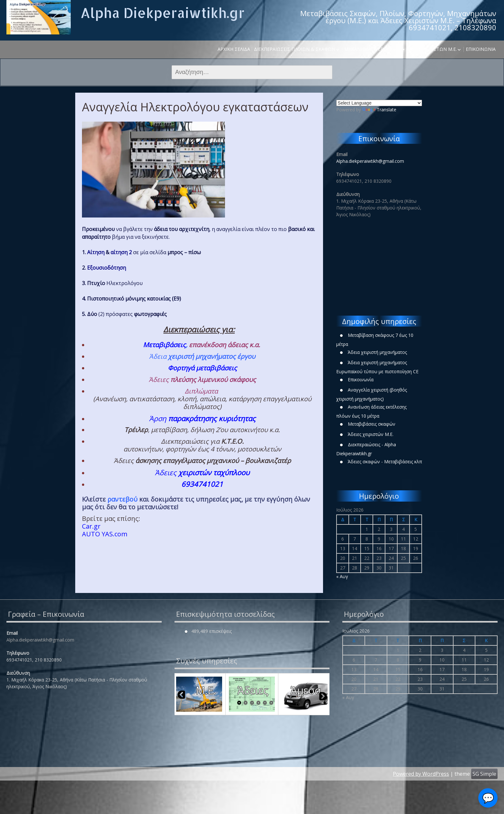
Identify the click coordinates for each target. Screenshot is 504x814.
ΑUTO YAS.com (105, 534)
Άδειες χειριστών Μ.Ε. (432, 49)
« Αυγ (342, 576)
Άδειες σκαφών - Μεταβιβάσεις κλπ (385, 462)
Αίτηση (96, 252)
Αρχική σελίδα (234, 49)
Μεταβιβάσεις (164, 345)
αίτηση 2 (121, 252)
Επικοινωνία (481, 49)
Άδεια (202, 356)
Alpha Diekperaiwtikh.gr (162, 13)
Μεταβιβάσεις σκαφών (372, 424)
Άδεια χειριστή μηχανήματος (377, 352)
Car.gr (91, 526)
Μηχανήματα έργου (368, 49)
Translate (379, 110)
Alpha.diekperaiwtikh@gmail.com (370, 161)
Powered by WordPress (421, 774)
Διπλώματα (201, 391)
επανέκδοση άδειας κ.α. (225, 345)
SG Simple (484, 774)
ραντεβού (122, 499)
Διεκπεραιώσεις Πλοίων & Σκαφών (295, 49)
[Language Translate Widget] (379, 103)
